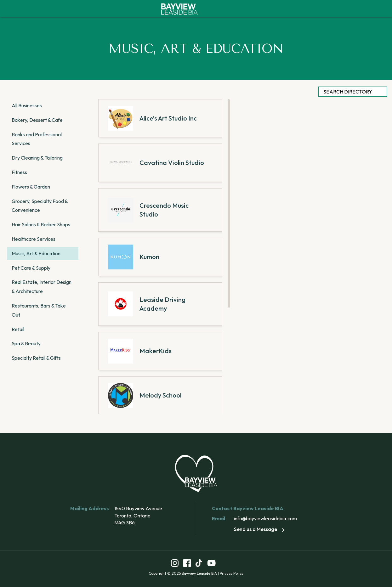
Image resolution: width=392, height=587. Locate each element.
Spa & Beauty (26, 343)
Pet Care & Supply (31, 268)
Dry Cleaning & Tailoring (37, 158)
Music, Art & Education (36, 253)
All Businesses (27, 105)
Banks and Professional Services (37, 139)
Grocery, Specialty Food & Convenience (40, 206)
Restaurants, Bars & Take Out (39, 310)
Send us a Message (260, 529)
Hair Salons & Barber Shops (41, 224)
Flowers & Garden (31, 187)
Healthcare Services (34, 239)
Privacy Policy (232, 573)
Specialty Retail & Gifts (36, 358)
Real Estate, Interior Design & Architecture (42, 287)
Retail (18, 329)
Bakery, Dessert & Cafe (37, 120)
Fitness (19, 172)
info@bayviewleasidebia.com (265, 518)
